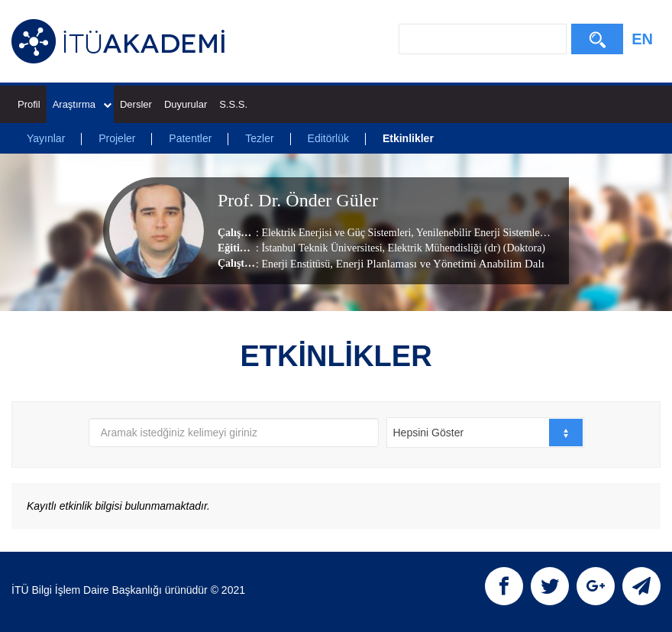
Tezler (259, 138)
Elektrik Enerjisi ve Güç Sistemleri (336, 232)
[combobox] (485, 433)
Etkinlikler (408, 138)
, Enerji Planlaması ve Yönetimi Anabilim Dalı (437, 263)
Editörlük (328, 138)
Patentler (190, 138)
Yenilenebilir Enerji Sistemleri (480, 232)
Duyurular (186, 104)
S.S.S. (233, 104)
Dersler (136, 104)
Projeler (117, 138)
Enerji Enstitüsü (296, 263)
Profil (29, 104)
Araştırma (82, 104)
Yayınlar (46, 138)
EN (642, 39)
